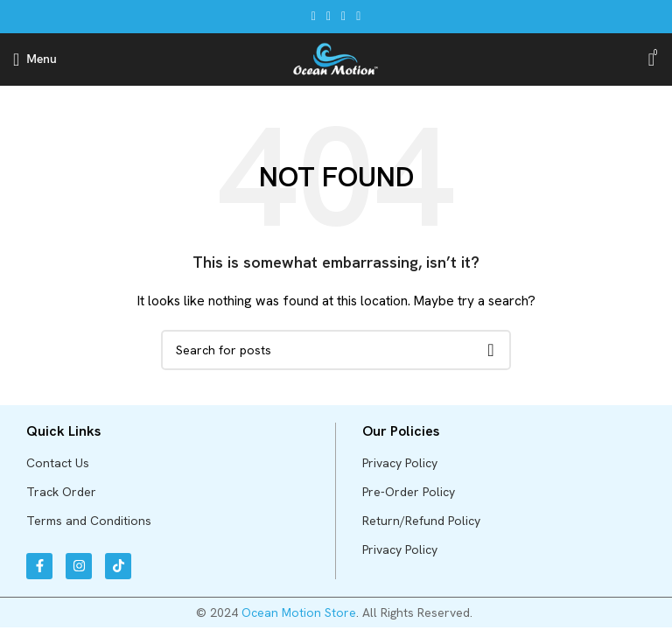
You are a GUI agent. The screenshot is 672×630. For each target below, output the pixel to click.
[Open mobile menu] (35, 59)
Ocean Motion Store (299, 612)
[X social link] (329, 17)
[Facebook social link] (314, 17)
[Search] (336, 350)
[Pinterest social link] (343, 17)
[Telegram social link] (358, 17)
